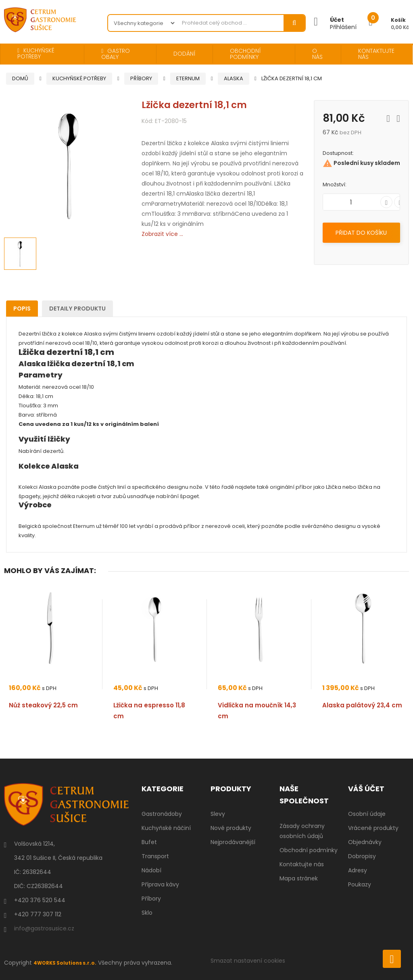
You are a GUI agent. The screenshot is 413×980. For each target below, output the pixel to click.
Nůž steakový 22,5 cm (43, 705)
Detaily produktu (95, 308)
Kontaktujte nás (302, 864)
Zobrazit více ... (162, 234)
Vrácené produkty (373, 828)
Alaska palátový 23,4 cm (362, 705)
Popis (28, 308)
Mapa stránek (299, 878)
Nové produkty (231, 828)
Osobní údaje (367, 814)
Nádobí (151, 870)
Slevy (218, 814)
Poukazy (360, 884)
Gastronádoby (162, 814)
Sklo (147, 913)
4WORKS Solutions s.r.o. (70, 963)
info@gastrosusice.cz (44, 928)
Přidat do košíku (361, 233)
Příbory (151, 899)
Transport (155, 856)
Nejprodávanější (233, 842)
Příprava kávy (160, 884)
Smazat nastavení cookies (248, 961)
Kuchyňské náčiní (166, 828)
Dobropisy (362, 856)
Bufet (149, 842)
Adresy (358, 870)
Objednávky (365, 842)
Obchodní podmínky (309, 850)
